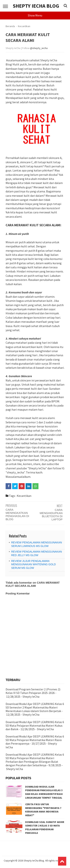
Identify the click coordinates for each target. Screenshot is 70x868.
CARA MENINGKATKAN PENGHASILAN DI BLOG (17, 514)
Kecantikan (24, 496)
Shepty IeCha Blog (36, 6)
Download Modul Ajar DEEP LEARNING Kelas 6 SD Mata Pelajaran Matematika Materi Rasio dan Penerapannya (35, 740)
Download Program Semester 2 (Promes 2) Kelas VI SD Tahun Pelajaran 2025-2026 (33, 691)
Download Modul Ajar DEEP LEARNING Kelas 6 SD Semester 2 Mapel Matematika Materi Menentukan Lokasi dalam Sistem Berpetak (35, 707)
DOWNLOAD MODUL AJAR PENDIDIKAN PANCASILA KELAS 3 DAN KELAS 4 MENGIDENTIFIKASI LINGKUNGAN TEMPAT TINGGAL (44, 792)
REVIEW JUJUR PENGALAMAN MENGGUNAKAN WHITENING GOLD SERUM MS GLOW (34, 564)
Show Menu (35, 15)
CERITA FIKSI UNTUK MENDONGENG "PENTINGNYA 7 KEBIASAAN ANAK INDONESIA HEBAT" (43, 810)
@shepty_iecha (39, 48)
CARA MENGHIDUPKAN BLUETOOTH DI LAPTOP (51, 515)
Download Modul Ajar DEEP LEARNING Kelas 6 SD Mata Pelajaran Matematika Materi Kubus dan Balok (35, 726)
